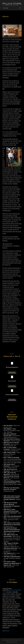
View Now (12, 372)
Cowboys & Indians (7, 589)
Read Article (6, 631)
